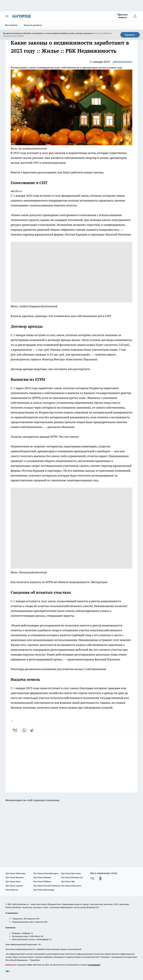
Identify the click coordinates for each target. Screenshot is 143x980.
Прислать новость (123, 16)
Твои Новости (12, 890)
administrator (122, 62)
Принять (130, 35)
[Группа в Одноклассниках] (100, 878)
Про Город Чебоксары (15, 873)
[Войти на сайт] (135, 16)
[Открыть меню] (7, 16)
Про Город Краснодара (44, 890)
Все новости (11, 25)
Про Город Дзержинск (71, 886)
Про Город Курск (13, 881)
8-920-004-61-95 (36, 936)
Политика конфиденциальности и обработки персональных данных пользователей (43, 949)
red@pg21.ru (27, 933)
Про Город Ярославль (71, 873)
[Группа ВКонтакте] (92, 878)
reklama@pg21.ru (44, 939)
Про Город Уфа (68, 881)
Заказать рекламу (33, 25)
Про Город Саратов (14, 886)
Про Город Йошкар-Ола (72, 877)
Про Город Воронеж (15, 877)
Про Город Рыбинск (42, 881)
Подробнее (35, 960)
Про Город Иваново (42, 877)
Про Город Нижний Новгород (47, 886)
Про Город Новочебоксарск (46, 873)
